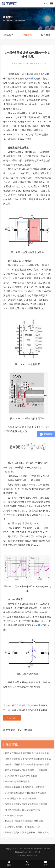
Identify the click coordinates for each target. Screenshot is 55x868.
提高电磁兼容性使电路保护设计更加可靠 (25, 788)
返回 (14, 718)
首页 (9, 863)
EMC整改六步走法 (14, 817)
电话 (27, 863)
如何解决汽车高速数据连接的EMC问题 (24, 822)
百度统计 (29, 852)
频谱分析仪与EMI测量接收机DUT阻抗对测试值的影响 (29, 834)
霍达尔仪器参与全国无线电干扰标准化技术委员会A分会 (29, 754)
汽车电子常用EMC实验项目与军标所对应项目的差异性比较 (29, 805)
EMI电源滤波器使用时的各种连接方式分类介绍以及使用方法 (29, 794)
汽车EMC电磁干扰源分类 (17, 783)
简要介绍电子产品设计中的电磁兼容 (30, 705)
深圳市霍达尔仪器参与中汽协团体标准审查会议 (28, 760)
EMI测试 (28, 730)
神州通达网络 (32, 856)
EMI (20, 730)
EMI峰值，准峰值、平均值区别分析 (22, 828)
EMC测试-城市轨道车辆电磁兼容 (21, 777)
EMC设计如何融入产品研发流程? (21, 800)
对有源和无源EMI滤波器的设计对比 (22, 811)
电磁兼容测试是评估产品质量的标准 (30, 710)
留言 (46, 863)
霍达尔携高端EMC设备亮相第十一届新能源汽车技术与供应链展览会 (29, 771)
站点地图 (36, 852)
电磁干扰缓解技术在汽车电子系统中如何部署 (27, 766)
